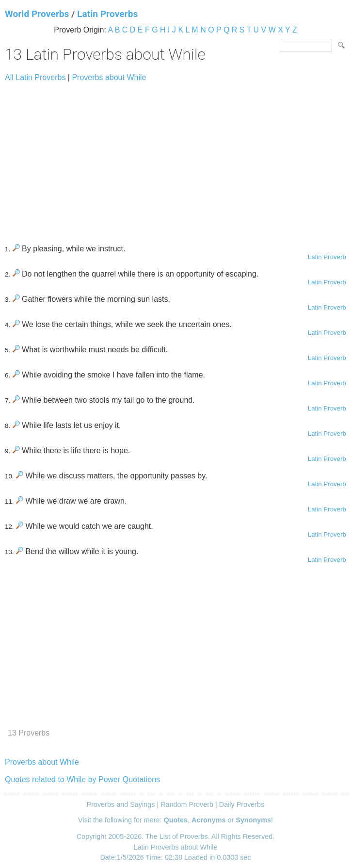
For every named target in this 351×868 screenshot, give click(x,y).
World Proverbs (37, 14)
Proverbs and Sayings (121, 804)
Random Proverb (187, 804)
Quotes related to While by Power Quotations (82, 779)
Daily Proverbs (242, 804)
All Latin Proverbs (35, 77)
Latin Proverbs (107, 14)
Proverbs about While (109, 77)
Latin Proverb (327, 257)
